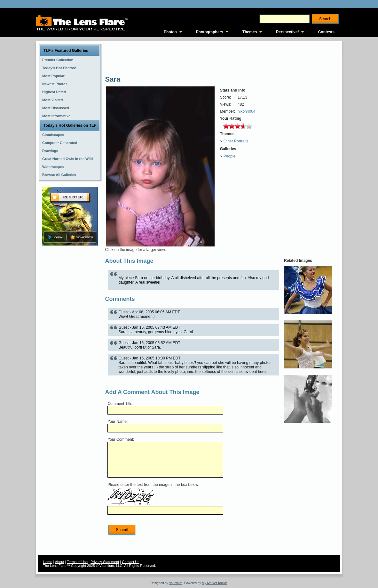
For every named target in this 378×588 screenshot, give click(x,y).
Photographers (210, 32)
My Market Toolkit (214, 583)
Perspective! (287, 32)
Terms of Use (77, 562)
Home (47, 562)
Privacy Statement (105, 562)
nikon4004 (246, 111)
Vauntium (176, 583)
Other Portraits (236, 141)
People (229, 156)
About (60, 562)
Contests (326, 32)
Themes (250, 32)
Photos (170, 32)
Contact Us (130, 562)
